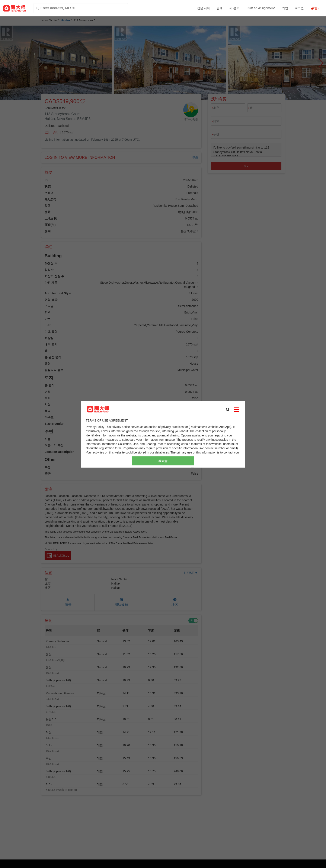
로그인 (299, 8)
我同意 (163, 461)
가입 (285, 8)
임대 (220, 8)
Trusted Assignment (261, 8)
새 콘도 (234, 8)
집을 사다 (204, 8)
